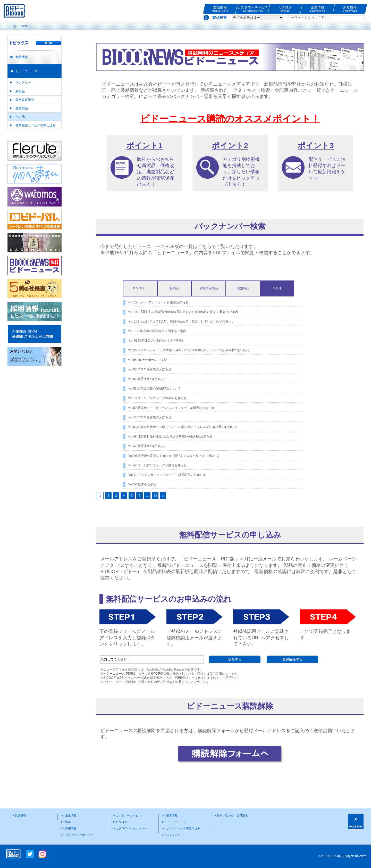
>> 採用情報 (69, 828)
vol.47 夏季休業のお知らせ (147, 446)
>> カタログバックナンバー (129, 828)
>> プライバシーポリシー (77, 835)
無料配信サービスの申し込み (36, 125)
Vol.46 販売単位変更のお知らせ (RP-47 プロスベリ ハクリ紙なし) (174, 456)
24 (155, 496)
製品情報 (220, 9)
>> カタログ (119, 822)
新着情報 (350, 9)
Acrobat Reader (173, 669)
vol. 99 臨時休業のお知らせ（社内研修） (157, 341)
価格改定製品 (25, 100)
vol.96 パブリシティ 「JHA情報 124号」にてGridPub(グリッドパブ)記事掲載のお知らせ (189, 350)
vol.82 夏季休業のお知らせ (147, 379)
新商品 (174, 288)
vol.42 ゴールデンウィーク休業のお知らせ (158, 465)
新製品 (20, 91)
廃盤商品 (243, 288)
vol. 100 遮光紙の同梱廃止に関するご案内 (157, 331)
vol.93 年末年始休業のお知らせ (150, 369)
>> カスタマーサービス (126, 815)
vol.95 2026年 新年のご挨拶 (147, 360)
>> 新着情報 (170, 815)
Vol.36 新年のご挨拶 (142, 484)
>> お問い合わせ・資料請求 (230, 815)
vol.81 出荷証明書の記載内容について (154, 388)
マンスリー (23, 82)
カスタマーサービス (253, 9)
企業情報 (318, 9)
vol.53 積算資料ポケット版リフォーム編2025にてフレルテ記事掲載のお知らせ (183, 427)
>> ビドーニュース (174, 822)
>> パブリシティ (173, 835)
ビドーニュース (27, 71)
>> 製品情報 (18, 815)
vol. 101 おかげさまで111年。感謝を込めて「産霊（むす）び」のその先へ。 (182, 321)
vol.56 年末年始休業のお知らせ (150, 417)
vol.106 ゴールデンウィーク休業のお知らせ (158, 302)
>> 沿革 (66, 822)
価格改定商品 (209, 288)
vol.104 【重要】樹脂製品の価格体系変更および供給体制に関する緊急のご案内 (183, 312)
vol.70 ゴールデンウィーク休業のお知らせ (158, 398)
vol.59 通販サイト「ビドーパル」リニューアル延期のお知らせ (171, 408)
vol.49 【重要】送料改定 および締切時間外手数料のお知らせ (170, 436)
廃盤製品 (22, 108)
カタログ (285, 9)
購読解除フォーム (216, 731)
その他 (20, 117)
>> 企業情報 (69, 815)
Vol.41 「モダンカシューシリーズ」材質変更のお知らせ (167, 475)
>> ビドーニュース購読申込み (181, 828)
